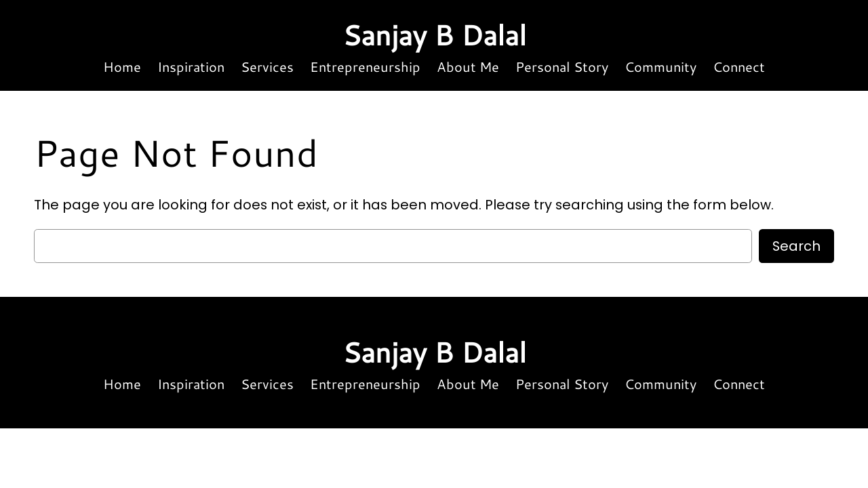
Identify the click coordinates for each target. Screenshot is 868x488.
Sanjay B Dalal (434, 35)
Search (796, 246)
